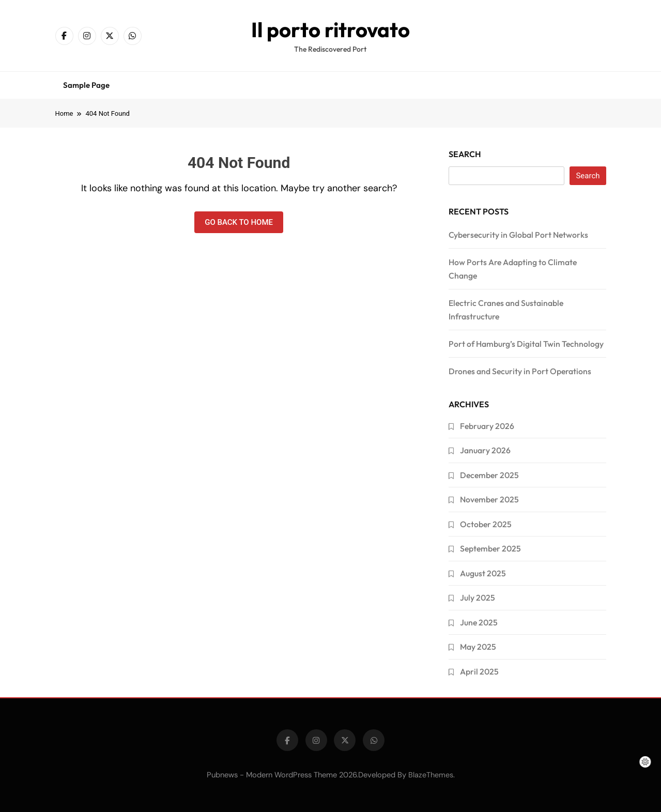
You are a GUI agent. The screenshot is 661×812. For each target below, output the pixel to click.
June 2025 (479, 622)
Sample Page (86, 85)
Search (465, 154)
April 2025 (479, 671)
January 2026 (485, 450)
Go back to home (239, 222)
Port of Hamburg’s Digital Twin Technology (526, 344)
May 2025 (478, 647)
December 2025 (489, 475)
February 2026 (487, 426)
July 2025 (478, 597)
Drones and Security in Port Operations (520, 371)
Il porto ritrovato (330, 29)
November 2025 (489, 499)
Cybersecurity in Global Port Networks (518, 235)
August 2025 (483, 573)
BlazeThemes (431, 775)
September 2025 (490, 548)
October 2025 (486, 524)
